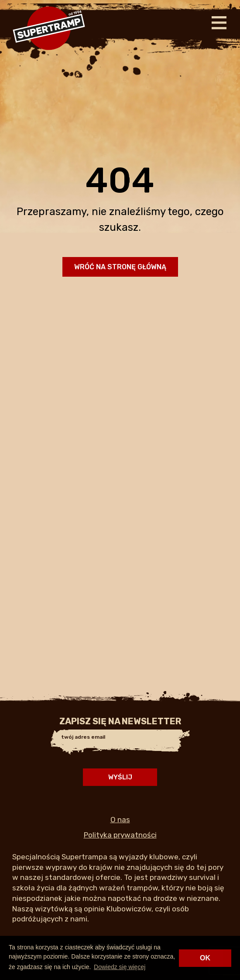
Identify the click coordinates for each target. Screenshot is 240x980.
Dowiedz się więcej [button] (120, 967)
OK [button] (205, 958)
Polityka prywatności (120, 835)
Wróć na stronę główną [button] (120, 267)
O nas (120, 820)
